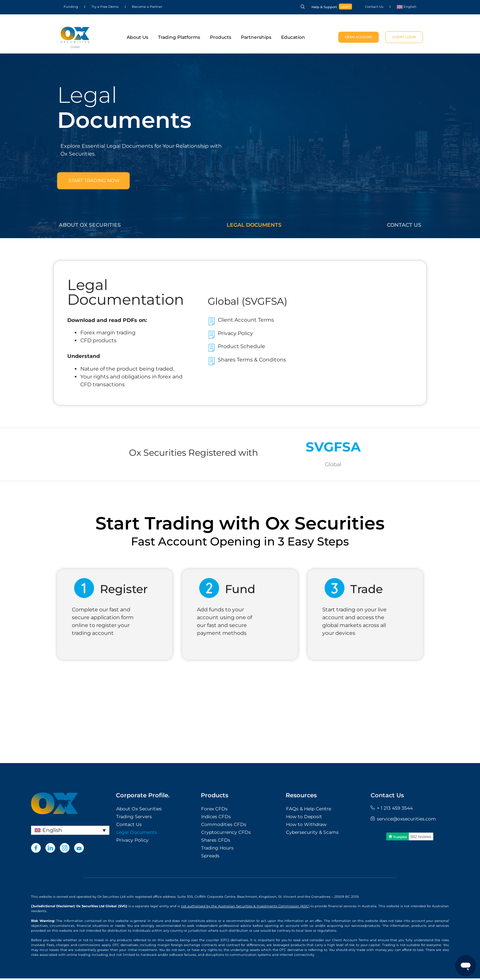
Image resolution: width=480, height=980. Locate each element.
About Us (137, 37)
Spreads (210, 858)
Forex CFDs (214, 811)
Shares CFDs (216, 842)
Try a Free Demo (105, 7)
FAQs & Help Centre (309, 811)
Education (293, 37)
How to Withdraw (306, 826)
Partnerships (256, 37)
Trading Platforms (179, 37)
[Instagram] (65, 850)
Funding (71, 7)
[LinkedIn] (50, 850)
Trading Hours (217, 850)
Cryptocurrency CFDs (226, 834)
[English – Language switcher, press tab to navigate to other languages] (70, 832)
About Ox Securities (90, 226)
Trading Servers (134, 819)
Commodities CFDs (224, 826)
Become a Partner (147, 7)
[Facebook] (36, 850)
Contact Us (374, 7)
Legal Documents (254, 226)
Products (221, 37)
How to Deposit (304, 819)
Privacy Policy (132, 842)
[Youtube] (79, 850)
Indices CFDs (216, 819)
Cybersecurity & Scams (312, 834)
